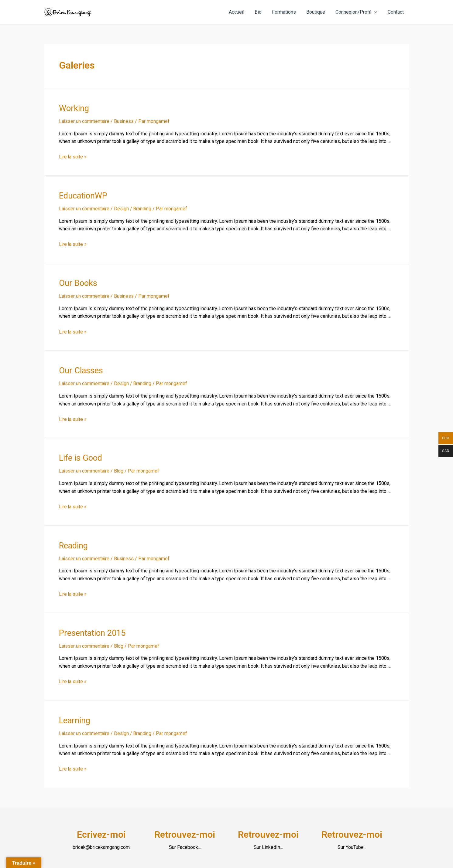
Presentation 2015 (91, 629)
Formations (286, 12)
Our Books (77, 282)
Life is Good (80, 456)
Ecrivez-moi (101, 830)
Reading (73, 543)
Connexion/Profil (357, 12)
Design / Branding (134, 208)
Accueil (240, 12)
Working (73, 108)
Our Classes (80, 369)
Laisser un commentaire (84, 121)
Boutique (317, 12)
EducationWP (82, 195)
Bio (261, 12)
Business (125, 121)
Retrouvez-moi (185, 830)
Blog (119, 468)
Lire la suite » (73, 156)
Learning (74, 716)
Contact (396, 12)
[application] (375, 12)
